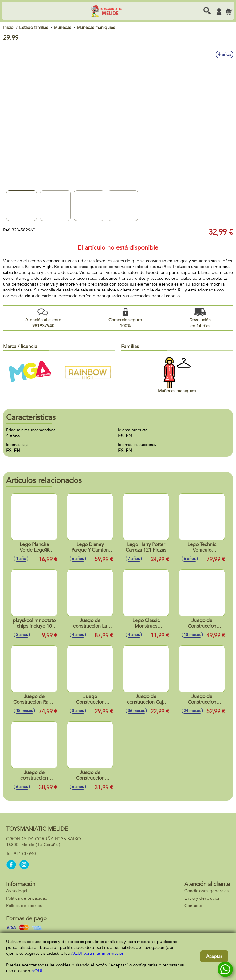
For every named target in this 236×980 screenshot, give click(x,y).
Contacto (193, 906)
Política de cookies (24, 906)
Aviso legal (17, 891)
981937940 (25, 854)
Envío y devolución (203, 898)
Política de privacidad (27, 898)
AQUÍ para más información (98, 953)
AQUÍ (37, 971)
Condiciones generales (206, 891)
